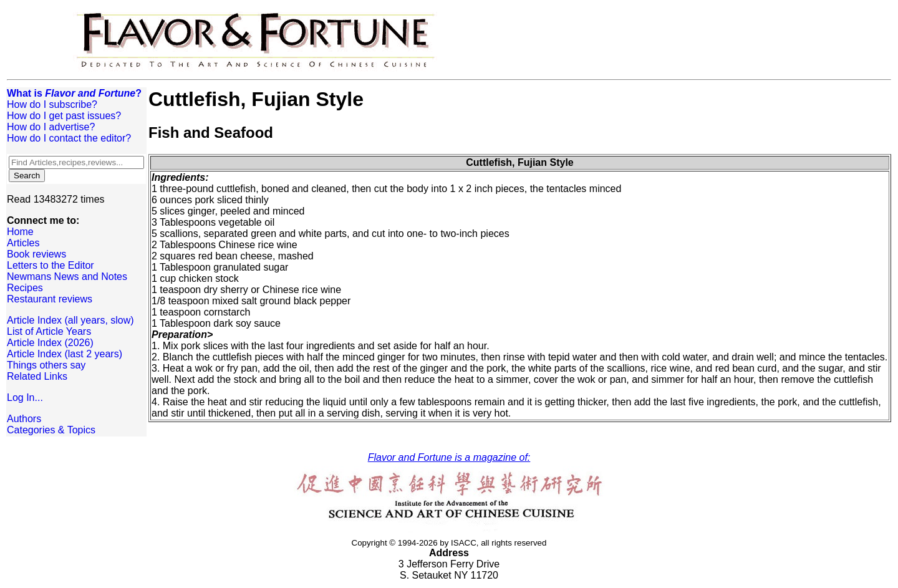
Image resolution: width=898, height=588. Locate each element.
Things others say (46, 365)
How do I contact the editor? (69, 138)
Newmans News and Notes (67, 277)
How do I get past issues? (64, 116)
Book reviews (36, 254)
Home (20, 232)
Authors (24, 419)
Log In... (25, 398)
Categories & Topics (51, 430)
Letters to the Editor (51, 265)
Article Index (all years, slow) (70, 320)
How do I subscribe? (52, 104)
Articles (23, 243)
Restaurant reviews (50, 299)
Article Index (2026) (50, 343)
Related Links (37, 376)
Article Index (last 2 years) (65, 354)
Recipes (25, 288)
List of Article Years (49, 331)
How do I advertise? (51, 127)
